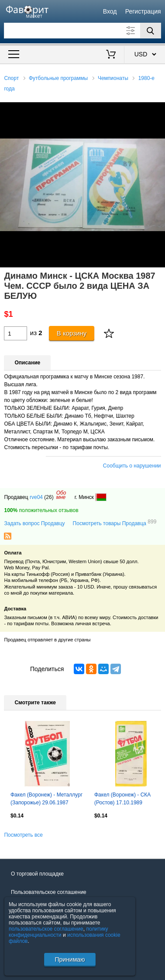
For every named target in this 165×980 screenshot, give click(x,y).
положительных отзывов (41, 510)
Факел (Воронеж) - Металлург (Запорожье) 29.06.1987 (46, 799)
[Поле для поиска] (82, 31)
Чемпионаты (113, 78)
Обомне (61, 495)
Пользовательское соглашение (49, 892)
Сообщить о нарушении (132, 466)
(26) (49, 497)
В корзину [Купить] (72, 333)
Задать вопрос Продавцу (34, 523)
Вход (110, 11)
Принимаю (70, 959)
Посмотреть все (23, 835)
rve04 (36, 497)
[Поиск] (151, 31)
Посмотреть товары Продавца (115, 523)
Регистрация (143, 11)
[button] (157, 110)
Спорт (11, 78)
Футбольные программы (58, 78)
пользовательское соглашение (46, 929)
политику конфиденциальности (58, 932)
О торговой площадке (37, 874)
